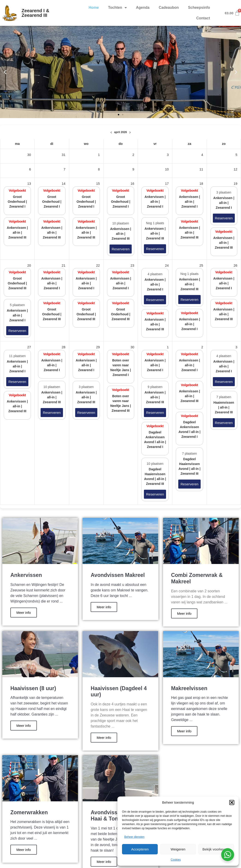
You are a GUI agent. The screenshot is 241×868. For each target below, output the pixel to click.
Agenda (143, 7)
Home (94, 7)
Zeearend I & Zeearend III (36, 13)
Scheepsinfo (199, 7)
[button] (232, 802)
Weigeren (178, 849)
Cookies (176, 860)
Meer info (24, 613)
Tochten (118, 8)
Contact (203, 18)
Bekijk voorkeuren (216, 849)
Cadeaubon (169, 7)
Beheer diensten (134, 837)
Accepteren (140, 849)
